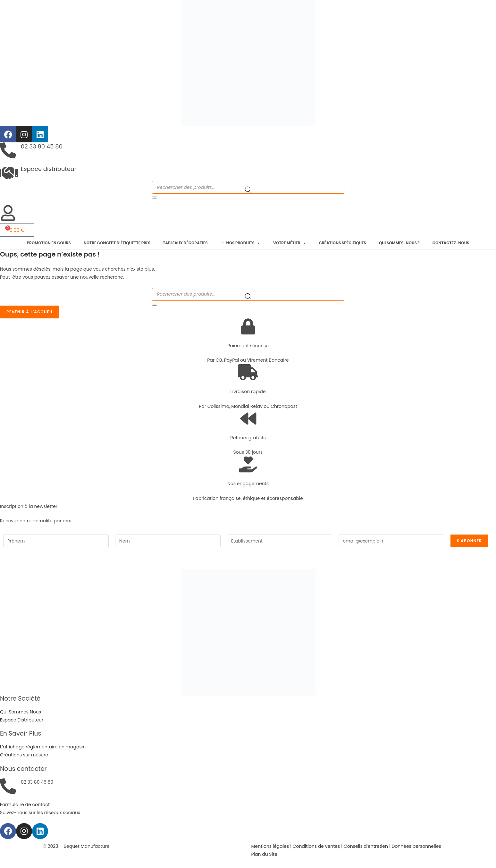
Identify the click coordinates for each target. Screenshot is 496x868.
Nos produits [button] (243, 243)
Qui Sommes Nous (21, 712)
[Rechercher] (155, 198)
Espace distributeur (49, 169)
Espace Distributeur (22, 720)
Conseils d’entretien (366, 846)
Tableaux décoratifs (185, 243)
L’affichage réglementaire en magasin (43, 747)
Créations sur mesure (24, 755)
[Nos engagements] (248, 464)
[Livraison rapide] (248, 372)
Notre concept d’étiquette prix (117, 243)
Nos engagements (248, 484)
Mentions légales (270, 846)
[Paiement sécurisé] (248, 326)
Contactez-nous (451, 243)
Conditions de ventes (316, 846)
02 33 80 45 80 (42, 146)
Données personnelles (416, 846)
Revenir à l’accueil (30, 312)
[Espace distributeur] (8, 173)
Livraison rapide (248, 392)
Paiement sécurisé (248, 346)
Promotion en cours (49, 243)
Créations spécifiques (343, 243)
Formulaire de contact (25, 805)
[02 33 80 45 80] (8, 150)
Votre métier (290, 243)
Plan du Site (264, 854)
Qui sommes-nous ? (399, 243)
